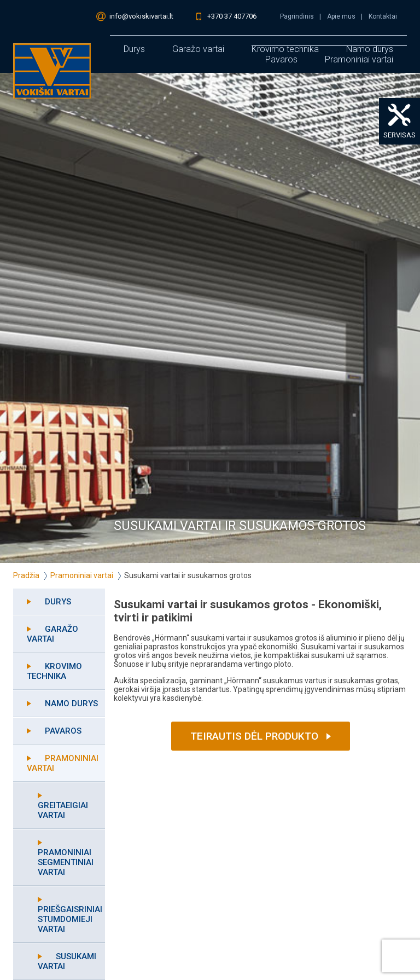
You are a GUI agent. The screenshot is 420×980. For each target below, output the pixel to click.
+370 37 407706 (232, 16)
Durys (134, 49)
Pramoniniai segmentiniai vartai (66, 862)
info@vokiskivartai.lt (141, 16)
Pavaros (281, 59)
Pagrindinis (297, 16)
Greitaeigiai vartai (63, 810)
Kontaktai (383, 16)
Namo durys (71, 704)
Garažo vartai (198, 49)
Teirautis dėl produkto (254, 736)
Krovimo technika (54, 671)
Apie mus (341, 16)
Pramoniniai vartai (359, 59)
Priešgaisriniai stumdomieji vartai (70, 919)
